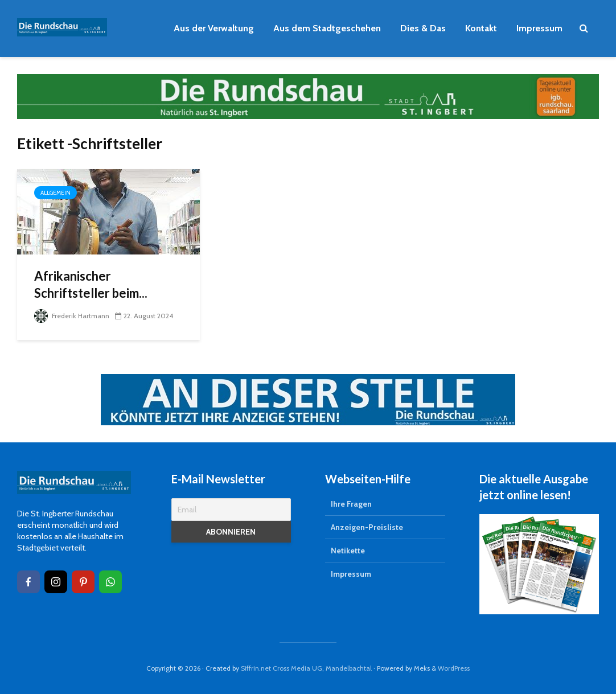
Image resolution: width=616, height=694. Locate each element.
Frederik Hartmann (72, 316)
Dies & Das (423, 28)
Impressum (539, 28)
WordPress (454, 668)
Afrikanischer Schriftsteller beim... (91, 284)
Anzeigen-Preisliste (367, 527)
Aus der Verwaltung (214, 28)
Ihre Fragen (351, 504)
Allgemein (56, 193)
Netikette (348, 551)
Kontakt (481, 28)
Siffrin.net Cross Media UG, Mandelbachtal (306, 668)
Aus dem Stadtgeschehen (327, 28)
